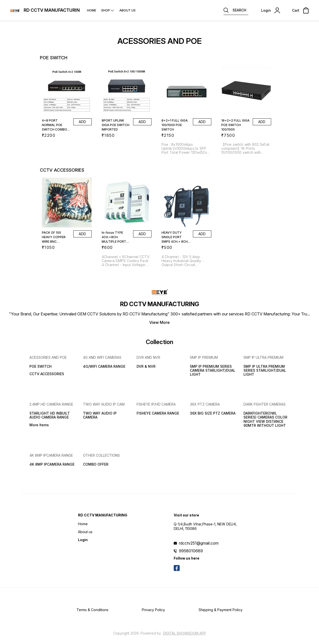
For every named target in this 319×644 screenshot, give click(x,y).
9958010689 (191, 551)
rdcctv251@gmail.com (199, 543)
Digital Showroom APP (185, 633)
